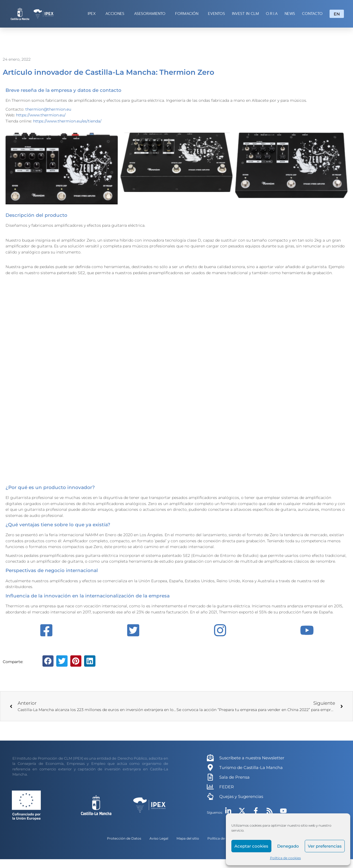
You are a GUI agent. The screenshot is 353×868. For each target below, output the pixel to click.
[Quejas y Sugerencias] (210, 796)
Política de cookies (285, 858)
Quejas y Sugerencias (241, 796)
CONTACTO (312, 14)
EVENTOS (216, 14)
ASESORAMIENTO (151, 14)
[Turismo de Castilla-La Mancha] (210, 767)
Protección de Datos (124, 838)
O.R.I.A (272, 14)
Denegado (288, 846)
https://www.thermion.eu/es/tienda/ (67, 121)
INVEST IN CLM (245, 14)
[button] (48, 661)
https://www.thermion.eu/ (41, 115)
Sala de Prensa (234, 777)
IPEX (93, 14)
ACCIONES (116, 14)
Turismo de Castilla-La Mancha (251, 767)
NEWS (290, 14)
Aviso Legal (159, 838)
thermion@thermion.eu (48, 109)
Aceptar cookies (251, 846)
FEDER (227, 787)
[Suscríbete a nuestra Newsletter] (210, 758)
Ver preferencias (325, 846)
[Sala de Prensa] (210, 777)
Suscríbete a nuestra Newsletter (252, 758)
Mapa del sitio (188, 838)
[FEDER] (210, 787)
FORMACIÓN (188, 14)
